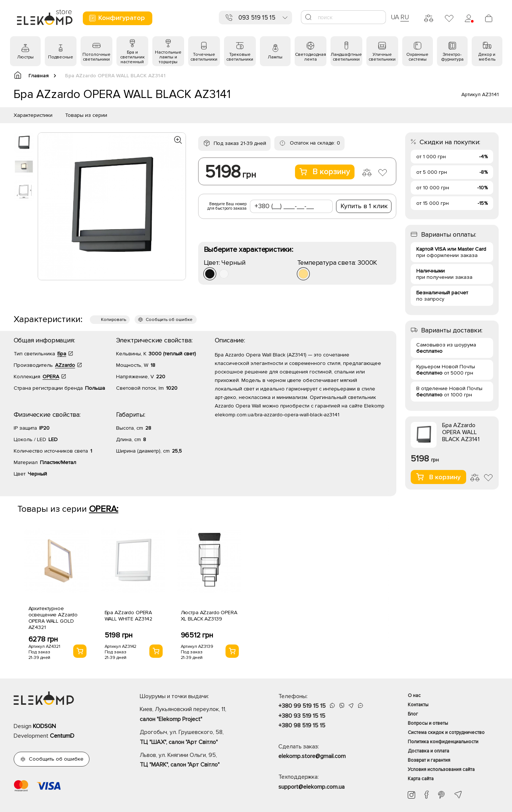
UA (395, 17)
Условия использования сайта (441, 769)
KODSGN (44, 726)
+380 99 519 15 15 (302, 706)
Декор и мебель (487, 57)
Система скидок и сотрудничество (446, 733)
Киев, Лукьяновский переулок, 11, (196, 715)
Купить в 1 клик (364, 206)
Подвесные (61, 57)
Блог (413, 714)
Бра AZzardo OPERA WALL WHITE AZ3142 (129, 616)
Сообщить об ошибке (169, 320)
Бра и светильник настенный (132, 57)
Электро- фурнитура (452, 57)
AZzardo (65, 365)
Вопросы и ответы (428, 723)
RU (405, 17)
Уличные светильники (382, 57)
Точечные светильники (204, 57)
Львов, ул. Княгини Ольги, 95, (196, 761)
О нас (414, 696)
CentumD (62, 736)
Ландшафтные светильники (346, 57)
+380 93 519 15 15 (302, 716)
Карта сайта (421, 779)
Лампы (275, 57)
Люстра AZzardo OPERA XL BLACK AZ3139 (209, 616)
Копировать (113, 320)
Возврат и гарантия (429, 760)
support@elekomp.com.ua (311, 787)
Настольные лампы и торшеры (168, 57)
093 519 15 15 (257, 18)
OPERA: (104, 509)
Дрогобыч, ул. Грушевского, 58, (196, 738)
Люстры (25, 57)
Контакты (418, 705)
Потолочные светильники (96, 57)
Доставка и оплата (428, 751)
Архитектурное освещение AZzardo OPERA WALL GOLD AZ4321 (53, 618)
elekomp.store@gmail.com (312, 756)
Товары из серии (86, 115)
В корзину (325, 172)
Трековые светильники (240, 57)
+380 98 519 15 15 (302, 725)
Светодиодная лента (311, 57)
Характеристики (33, 115)
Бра (62, 354)
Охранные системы (417, 57)
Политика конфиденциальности (443, 742)
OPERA (51, 377)
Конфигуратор (117, 18)
